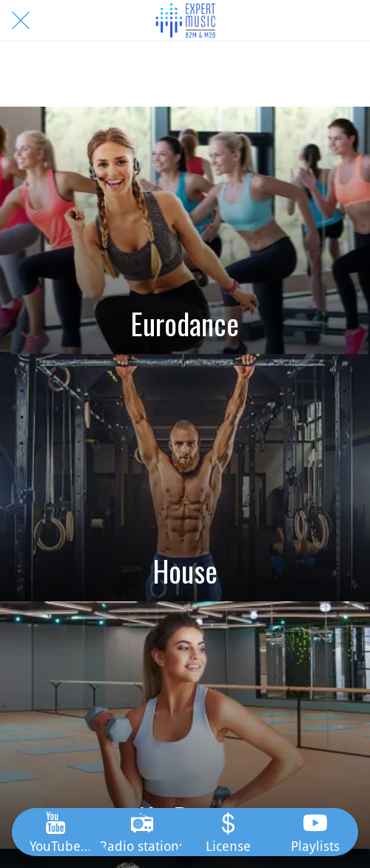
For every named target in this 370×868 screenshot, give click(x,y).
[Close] (21, 21)
